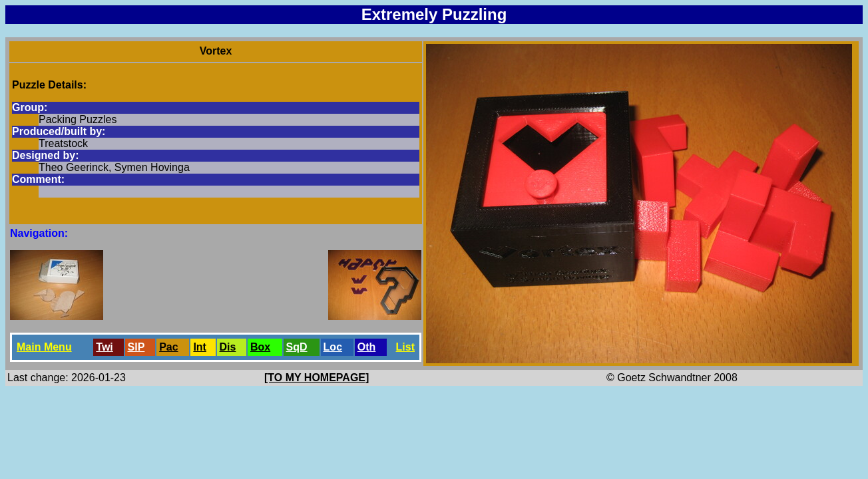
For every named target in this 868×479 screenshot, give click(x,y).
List (405, 347)
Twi (104, 347)
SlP (136, 347)
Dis (228, 347)
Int (200, 347)
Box (260, 347)
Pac (168, 347)
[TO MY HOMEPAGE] (317, 378)
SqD (297, 347)
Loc (333, 347)
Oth (367, 347)
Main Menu (44, 347)
